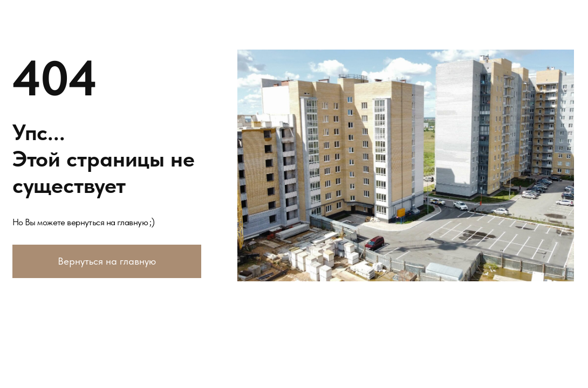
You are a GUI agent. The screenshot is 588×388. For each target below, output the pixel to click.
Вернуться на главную (107, 261)
